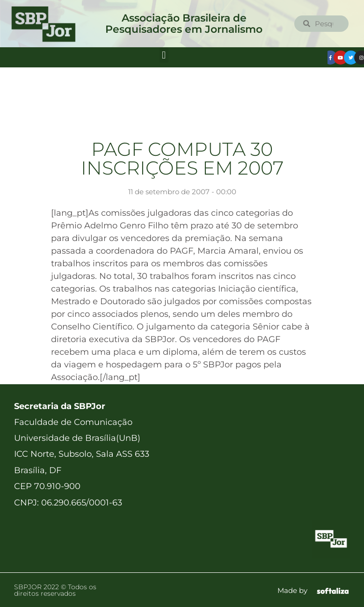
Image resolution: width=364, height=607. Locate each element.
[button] (164, 55)
